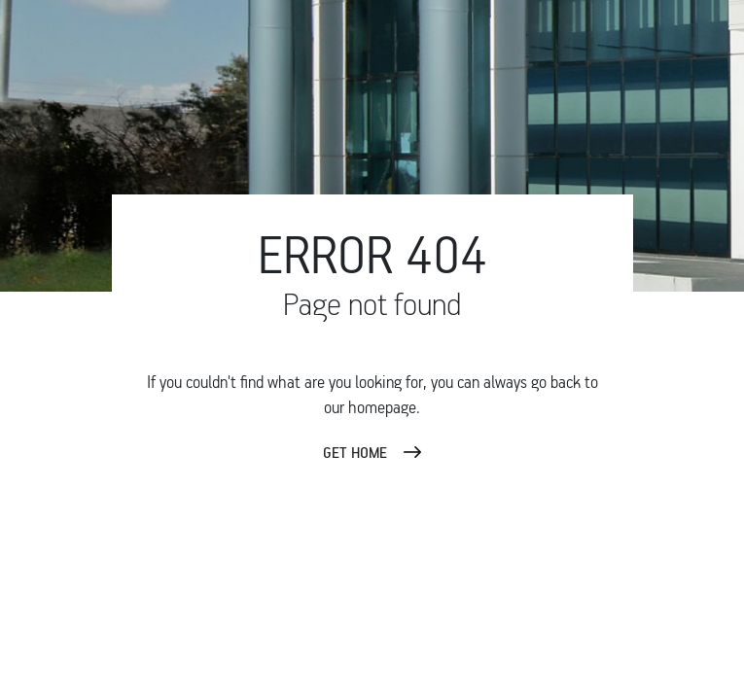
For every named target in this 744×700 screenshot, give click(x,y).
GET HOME (355, 452)
